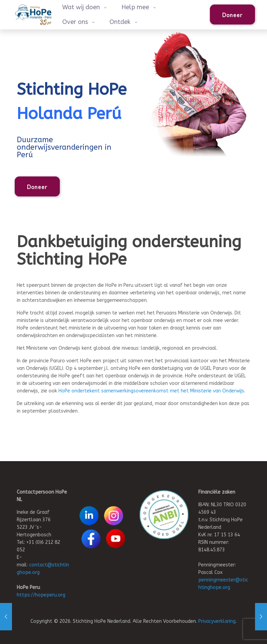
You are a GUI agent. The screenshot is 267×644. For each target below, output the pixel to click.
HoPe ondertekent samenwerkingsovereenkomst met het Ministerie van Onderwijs (151, 391)
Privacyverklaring (217, 621)
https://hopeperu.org (41, 595)
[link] (164, 515)
